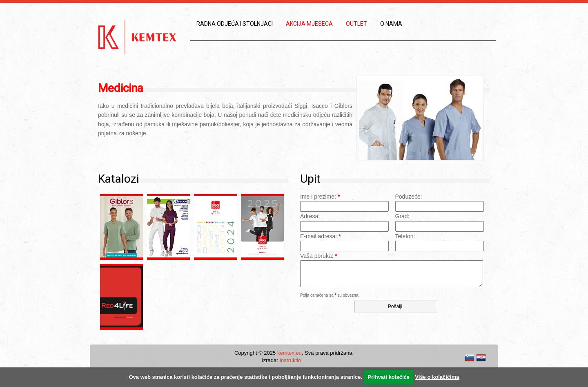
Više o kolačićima (437, 377)
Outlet (356, 24)
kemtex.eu (290, 353)
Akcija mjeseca (309, 24)
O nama (391, 24)
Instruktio (290, 360)
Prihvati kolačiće (389, 377)
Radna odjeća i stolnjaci (235, 24)
